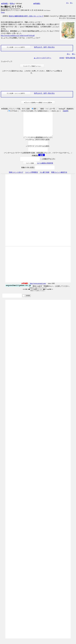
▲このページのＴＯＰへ (42, 58)
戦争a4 (12, 4)
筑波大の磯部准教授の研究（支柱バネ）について (26, 16)
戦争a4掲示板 (71, 58)
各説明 (66, 111)
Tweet (3, 12)
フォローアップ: (7, 62)
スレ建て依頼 (45, 177)
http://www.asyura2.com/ (38, 288)
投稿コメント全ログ (16, 177)
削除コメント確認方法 (59, 177)
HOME (62, 58)
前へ (71, 3)
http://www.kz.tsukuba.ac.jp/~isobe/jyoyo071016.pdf (18, 36)
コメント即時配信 (31, 177)
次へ (68, 3)
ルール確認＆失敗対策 (45, 168)
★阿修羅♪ (5, 4)
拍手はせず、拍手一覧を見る (44, 47)
